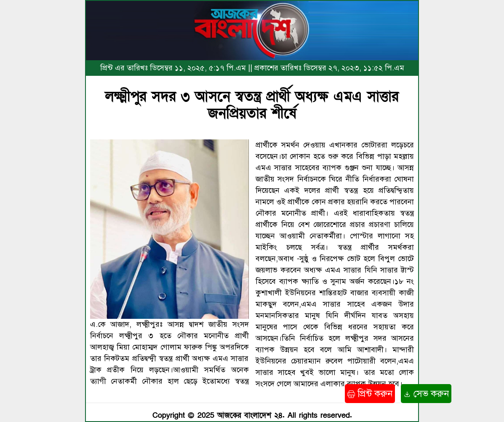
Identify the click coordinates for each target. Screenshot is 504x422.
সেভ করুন (426, 394)
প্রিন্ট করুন (370, 394)
